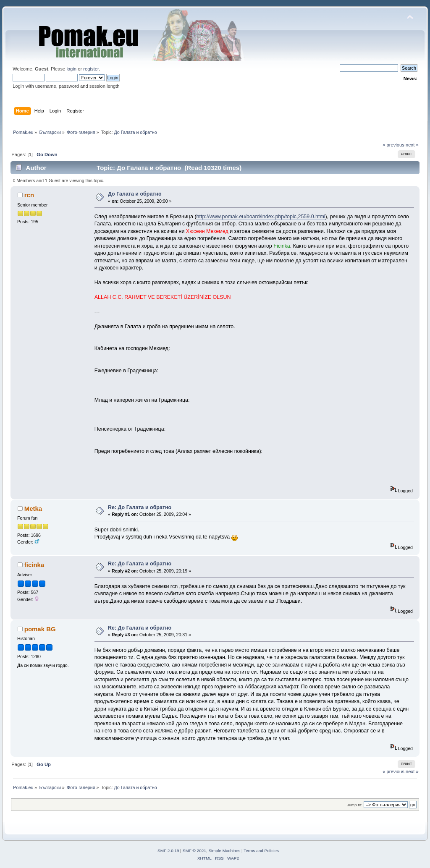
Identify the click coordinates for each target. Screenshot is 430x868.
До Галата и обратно (135, 194)
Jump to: (355, 805)
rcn (29, 195)
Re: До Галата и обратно (140, 507)
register (91, 69)
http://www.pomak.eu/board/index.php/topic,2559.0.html (261, 217)
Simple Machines (224, 851)
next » (412, 145)
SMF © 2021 (194, 851)
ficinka (34, 565)
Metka (33, 509)
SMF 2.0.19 (168, 851)
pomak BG (40, 629)
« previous (393, 145)
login (71, 69)
